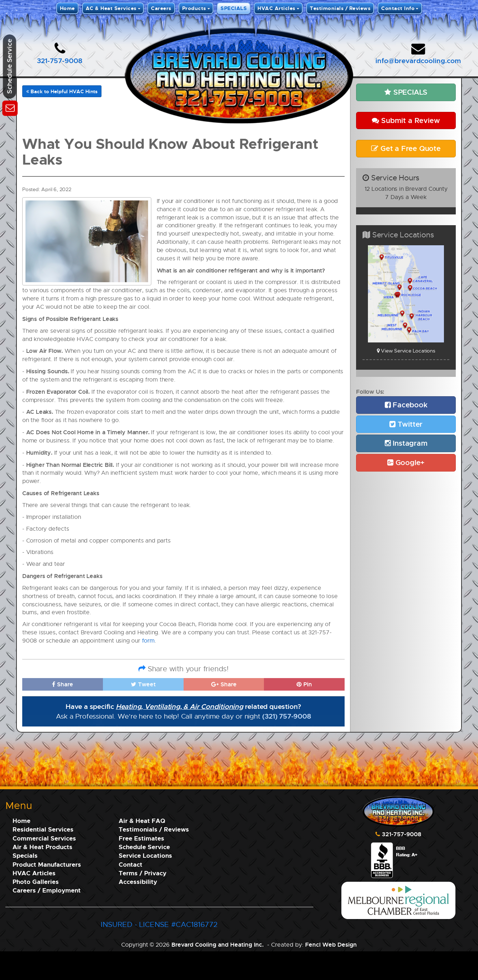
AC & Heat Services (111, 8)
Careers (161, 8)
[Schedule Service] (10, 107)
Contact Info (398, 8)
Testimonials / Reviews (340, 8)
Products (194, 8)
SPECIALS (234, 8)
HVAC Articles (276, 8)
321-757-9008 (60, 60)
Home (67, 8)
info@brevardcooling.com (418, 60)
